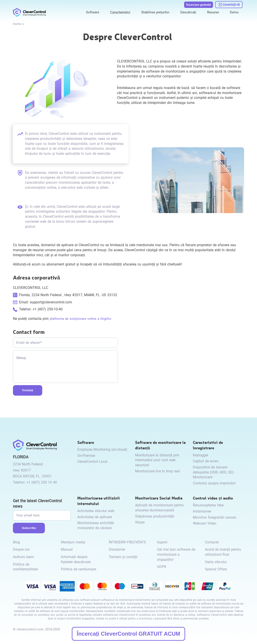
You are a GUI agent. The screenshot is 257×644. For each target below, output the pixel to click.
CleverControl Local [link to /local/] (92, 462)
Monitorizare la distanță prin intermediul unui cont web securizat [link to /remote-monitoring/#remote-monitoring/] (157, 460)
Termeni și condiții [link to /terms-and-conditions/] (123, 557)
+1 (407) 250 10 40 (42, 482)
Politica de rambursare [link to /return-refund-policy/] (78, 569)
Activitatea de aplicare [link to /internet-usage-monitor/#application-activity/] (95, 517)
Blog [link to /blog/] (16, 542)
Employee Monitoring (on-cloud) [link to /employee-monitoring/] (102, 449)
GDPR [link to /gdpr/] (162, 567)
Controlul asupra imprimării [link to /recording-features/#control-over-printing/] (214, 483)
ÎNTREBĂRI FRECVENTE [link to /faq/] (127, 542)
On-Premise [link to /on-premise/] (86, 456)
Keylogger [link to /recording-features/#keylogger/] (201, 455)
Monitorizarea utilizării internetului (99, 501)
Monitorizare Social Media (159, 498)
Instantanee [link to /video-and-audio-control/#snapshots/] (202, 511)
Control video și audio (213, 498)
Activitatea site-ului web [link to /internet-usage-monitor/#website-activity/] (96, 511)
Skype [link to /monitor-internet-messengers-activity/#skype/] (140, 522)
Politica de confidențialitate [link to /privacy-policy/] (25, 567)
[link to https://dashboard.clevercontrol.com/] (229, 4)
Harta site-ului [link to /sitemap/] (216, 562)
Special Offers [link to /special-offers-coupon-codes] (216, 569)
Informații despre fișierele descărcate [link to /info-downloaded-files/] (76, 559)
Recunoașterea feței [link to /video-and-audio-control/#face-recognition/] (208, 505)
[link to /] (29, 12)
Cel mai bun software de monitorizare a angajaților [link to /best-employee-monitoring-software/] (176, 554)
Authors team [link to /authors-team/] (23, 557)
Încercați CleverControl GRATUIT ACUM (128, 634)
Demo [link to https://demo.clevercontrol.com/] (234, 11)
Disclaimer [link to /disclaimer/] (117, 549)
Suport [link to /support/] (162, 542)
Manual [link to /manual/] (67, 549)
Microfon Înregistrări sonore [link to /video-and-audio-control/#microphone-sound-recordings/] (214, 517)
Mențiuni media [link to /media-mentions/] (73, 542)
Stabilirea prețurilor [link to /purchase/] (153, 11)
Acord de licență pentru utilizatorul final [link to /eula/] (223, 552)
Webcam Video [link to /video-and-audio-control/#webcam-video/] (205, 523)
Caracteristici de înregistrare (208, 445)
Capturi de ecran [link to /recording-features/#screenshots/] (206, 461)
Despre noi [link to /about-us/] (21, 549)
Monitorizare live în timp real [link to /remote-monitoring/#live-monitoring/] (157, 471)
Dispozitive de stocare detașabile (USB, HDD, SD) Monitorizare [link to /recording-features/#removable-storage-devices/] (213, 472)
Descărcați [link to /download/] (187, 11)
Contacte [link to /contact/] (212, 542)
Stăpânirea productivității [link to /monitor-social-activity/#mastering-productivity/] (155, 516)
